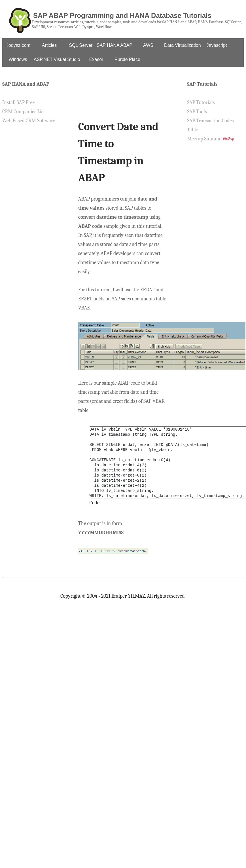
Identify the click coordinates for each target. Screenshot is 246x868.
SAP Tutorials (201, 103)
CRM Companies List (24, 112)
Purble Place (127, 59)
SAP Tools (197, 112)
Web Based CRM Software (29, 121)
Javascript (217, 45)
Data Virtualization (183, 45)
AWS (148, 45)
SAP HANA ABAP (114, 45)
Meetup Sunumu (204, 139)
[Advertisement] (123, 93)
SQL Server (81, 45)
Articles (49, 45)
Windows (18, 59)
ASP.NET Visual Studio (57, 59)
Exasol (96, 59)
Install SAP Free (18, 103)
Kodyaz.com (18, 45)
